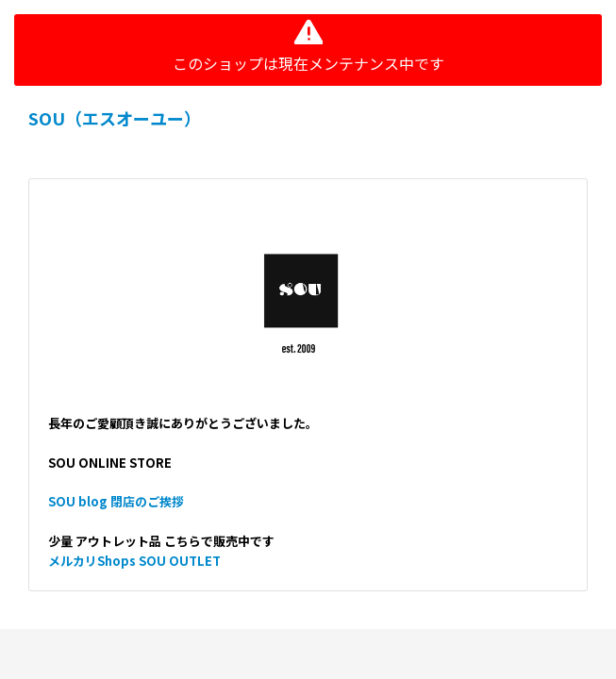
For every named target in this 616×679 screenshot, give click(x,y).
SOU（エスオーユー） (115, 118)
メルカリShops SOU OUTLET (134, 561)
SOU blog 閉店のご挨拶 (116, 501)
